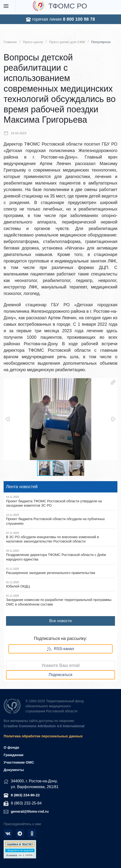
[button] (113, 382)
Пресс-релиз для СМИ (67, 42)
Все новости (60, 621)
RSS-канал (60, 649)
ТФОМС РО (60, 6)
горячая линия (60, 19)
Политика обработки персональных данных (43, 736)
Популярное (101, 42)
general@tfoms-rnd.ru (30, 811)
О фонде (11, 747)
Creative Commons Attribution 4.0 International (44, 726)
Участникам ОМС (19, 762)
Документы (14, 770)
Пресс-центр (33, 42)
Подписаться (60, 675)
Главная (10, 42)
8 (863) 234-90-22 (25, 795)
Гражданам (13, 755)
